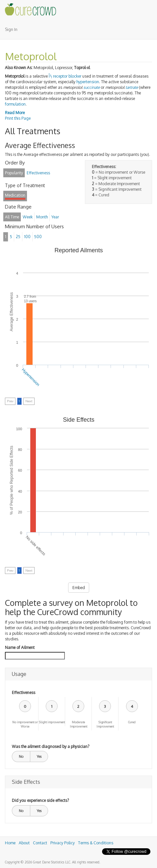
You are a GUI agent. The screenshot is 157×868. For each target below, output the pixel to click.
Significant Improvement (105, 724)
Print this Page (18, 118)
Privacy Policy (63, 843)
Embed (79, 588)
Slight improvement (52, 722)
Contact (40, 843)
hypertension (88, 82)
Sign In (11, 29)
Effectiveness (24, 693)
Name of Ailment (20, 647)
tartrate (132, 87)
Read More (15, 113)
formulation (15, 104)
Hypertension (31, 377)
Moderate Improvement (78, 724)
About (24, 843)
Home (10, 843)
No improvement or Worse (25, 724)
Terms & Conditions (96, 843)
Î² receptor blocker (65, 76)
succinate (92, 87)
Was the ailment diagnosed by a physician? (51, 746)
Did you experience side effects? (40, 800)
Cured (132, 722)
